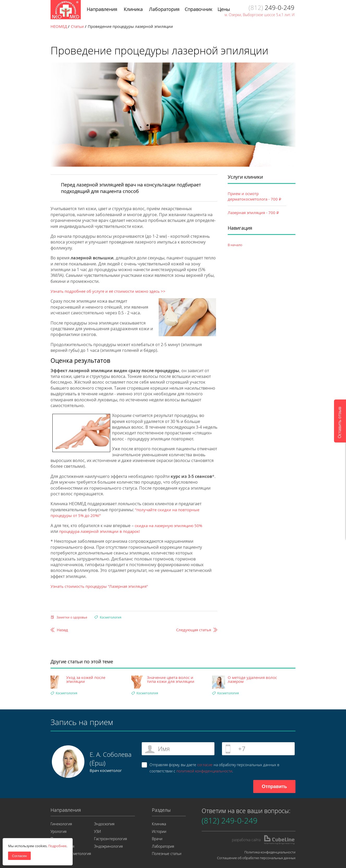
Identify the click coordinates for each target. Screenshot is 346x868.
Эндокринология (108, 846)
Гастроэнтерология (110, 839)
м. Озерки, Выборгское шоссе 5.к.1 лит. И (259, 15)
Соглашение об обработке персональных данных (256, 858)
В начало (235, 245)
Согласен (19, 856)
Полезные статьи (167, 854)
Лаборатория (163, 846)
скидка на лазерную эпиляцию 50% (168, 526)
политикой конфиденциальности (204, 771)
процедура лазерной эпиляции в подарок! (100, 531)
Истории (159, 831)
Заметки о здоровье (72, 617)
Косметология (111, 617)
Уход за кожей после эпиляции (86, 679)
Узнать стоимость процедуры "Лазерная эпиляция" (99, 586)
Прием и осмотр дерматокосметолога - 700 (255, 196)
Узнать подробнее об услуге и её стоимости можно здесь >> (109, 291)
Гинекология (61, 824)
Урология (58, 831)
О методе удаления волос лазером (252, 679)
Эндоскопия (104, 824)
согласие (205, 765)
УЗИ (97, 831)
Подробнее (57, 846)
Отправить (274, 786)
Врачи (157, 839)
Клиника (159, 824)
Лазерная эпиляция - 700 (253, 213)
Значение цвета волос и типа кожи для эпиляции (171, 679)
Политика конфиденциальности (270, 852)
